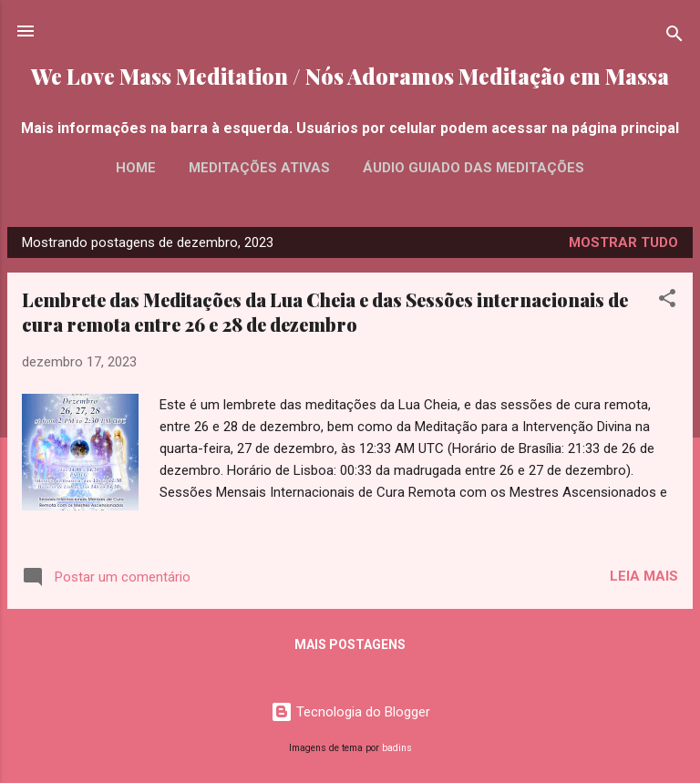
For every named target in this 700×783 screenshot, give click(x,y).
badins (397, 748)
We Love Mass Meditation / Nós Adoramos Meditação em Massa (350, 76)
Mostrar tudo (623, 242)
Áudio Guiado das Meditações (474, 168)
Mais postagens (350, 644)
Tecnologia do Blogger (350, 712)
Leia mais (644, 576)
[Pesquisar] (674, 37)
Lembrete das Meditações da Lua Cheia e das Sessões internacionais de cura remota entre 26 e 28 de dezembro (325, 312)
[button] (667, 301)
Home (136, 168)
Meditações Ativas (259, 168)
